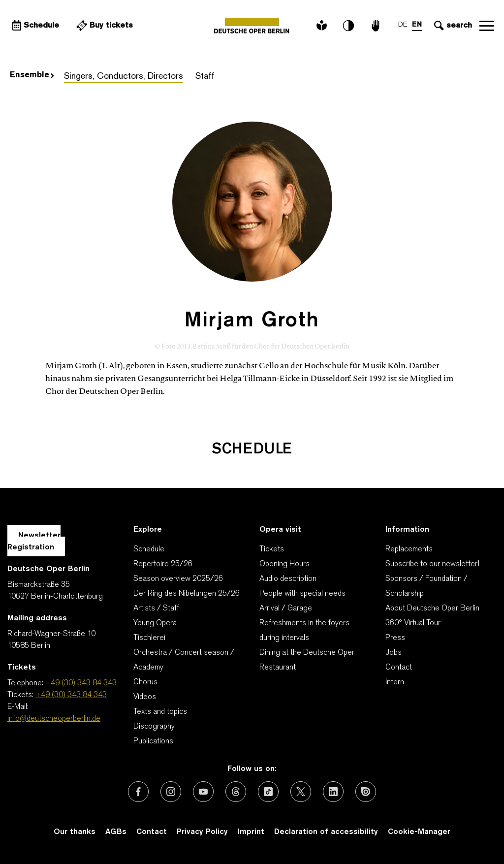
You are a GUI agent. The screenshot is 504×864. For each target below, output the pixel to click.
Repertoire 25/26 (163, 564)
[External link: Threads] (236, 792)
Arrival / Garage (286, 608)
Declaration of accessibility (326, 832)
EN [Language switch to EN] (417, 25)
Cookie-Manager (419, 832)
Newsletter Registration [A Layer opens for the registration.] (34, 542)
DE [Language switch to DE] (403, 25)
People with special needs (302, 594)
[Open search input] (452, 26)
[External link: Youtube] (203, 792)
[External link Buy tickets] (103, 26)
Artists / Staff (156, 608)
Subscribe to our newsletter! (432, 564)
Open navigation (487, 26)
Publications (153, 741)
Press (395, 638)
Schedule (149, 549)
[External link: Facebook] (138, 792)
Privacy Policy (202, 832)
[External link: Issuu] (366, 792)
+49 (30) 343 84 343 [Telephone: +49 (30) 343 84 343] (81, 683)
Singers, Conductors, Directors (124, 77)
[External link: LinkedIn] (333, 792)
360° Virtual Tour (413, 623)
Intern (395, 682)
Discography (154, 727)
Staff (205, 77)
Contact (399, 668)
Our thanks (75, 832)
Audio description (288, 579)
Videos (145, 697)
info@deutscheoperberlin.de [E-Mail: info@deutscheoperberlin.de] (54, 719)
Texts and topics (160, 712)
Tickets (272, 549)
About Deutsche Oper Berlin (432, 608)
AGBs (116, 832)
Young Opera (155, 623)
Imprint (251, 832)
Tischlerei (149, 638)
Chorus (145, 682)
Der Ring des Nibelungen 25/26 (187, 594)
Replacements (409, 549)
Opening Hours (284, 564)
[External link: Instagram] (171, 792)
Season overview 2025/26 (178, 579)
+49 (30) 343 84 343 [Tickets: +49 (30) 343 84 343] (71, 695)
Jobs (394, 653)
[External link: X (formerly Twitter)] (301, 792)
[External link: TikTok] (268, 792)
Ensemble (32, 75)
